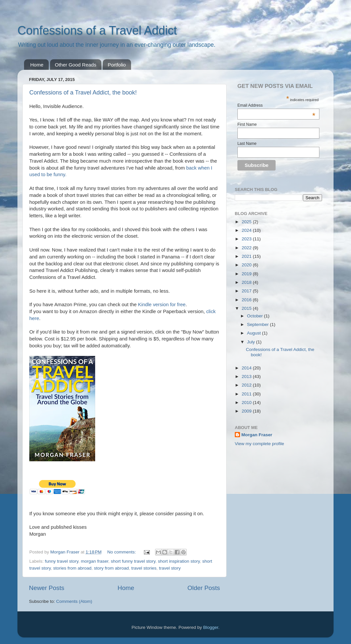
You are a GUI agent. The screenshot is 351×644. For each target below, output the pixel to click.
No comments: (122, 552)
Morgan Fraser (257, 435)
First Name (247, 124)
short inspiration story (179, 561)
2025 (247, 222)
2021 (247, 256)
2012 (247, 385)
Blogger (211, 627)
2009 (247, 411)
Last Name (247, 144)
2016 (247, 300)
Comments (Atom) (74, 601)
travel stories (144, 568)
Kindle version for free (162, 305)
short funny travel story (133, 561)
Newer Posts (47, 588)
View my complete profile (259, 444)
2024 (247, 230)
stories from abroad (72, 568)
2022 (247, 248)
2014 (247, 368)
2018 (247, 282)
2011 (247, 394)
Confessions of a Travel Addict (97, 30)
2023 (247, 239)
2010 (247, 403)
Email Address (276, 105)
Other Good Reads (76, 65)
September (258, 324)
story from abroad (111, 568)
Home (37, 65)
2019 (247, 274)
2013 (247, 376)
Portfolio (117, 65)
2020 (247, 265)
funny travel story (62, 561)
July (252, 342)
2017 (247, 291)
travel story (170, 568)
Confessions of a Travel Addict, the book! (83, 93)
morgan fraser (95, 561)
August (255, 333)
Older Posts (204, 588)
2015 (247, 308)
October (256, 316)
